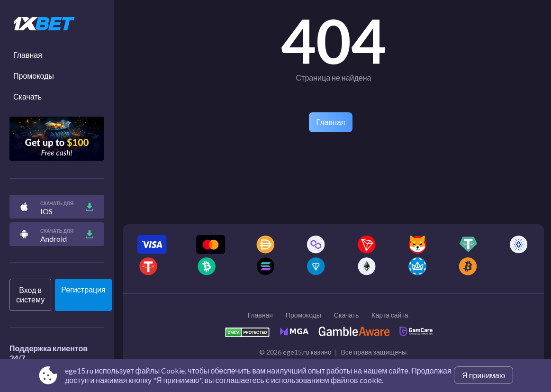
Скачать (27, 96)
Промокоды (34, 76)
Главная (28, 55)
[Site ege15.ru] (57, 24)
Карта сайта (390, 315)
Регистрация (83, 289)
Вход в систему (30, 295)
